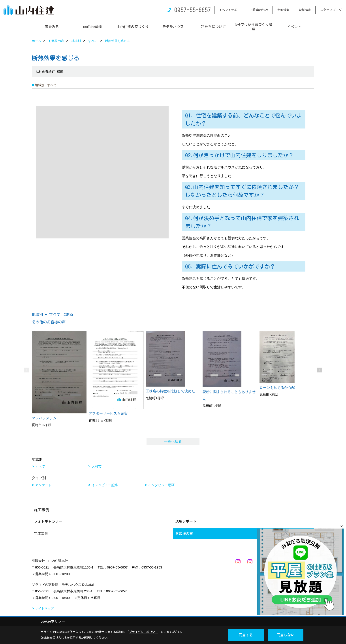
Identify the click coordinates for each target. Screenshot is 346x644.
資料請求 (305, 10)
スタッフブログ (331, 10)
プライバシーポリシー (143, 632)
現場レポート (186, 521)
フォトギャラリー (48, 521)
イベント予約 (228, 10)
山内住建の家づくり (133, 27)
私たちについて (213, 27)
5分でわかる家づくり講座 (254, 27)
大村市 (97, 466)
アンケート (43, 485)
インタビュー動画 (161, 485)
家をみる (52, 27)
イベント (294, 27)
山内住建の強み (257, 10)
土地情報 (283, 10)
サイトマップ (44, 608)
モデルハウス (173, 27)
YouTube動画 (92, 27)
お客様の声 (184, 534)
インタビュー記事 (105, 485)
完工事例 (41, 534)
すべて (40, 466)
